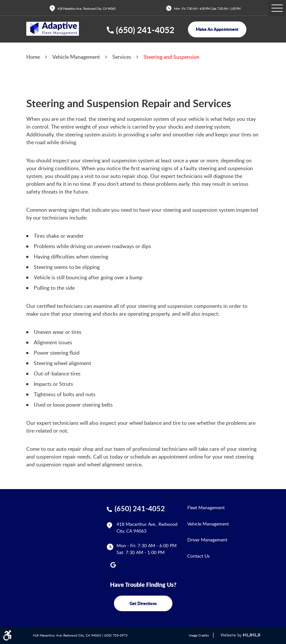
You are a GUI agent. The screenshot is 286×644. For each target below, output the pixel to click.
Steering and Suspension (171, 57)
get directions (143, 603)
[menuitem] (224, 507)
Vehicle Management (76, 57)
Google (113, 565)
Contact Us (199, 556)
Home (33, 57)
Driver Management (207, 540)
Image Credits (199, 635)
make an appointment (217, 29)
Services (122, 57)
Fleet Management (206, 507)
